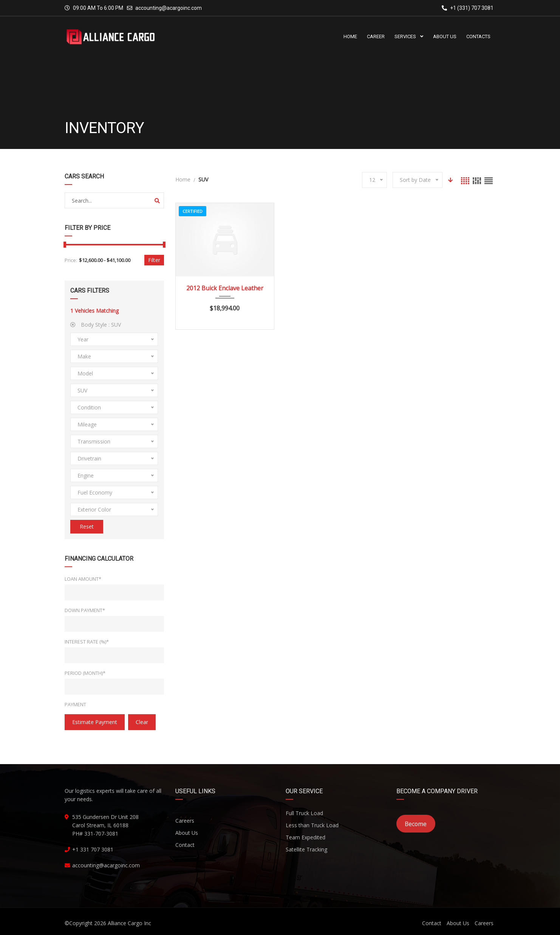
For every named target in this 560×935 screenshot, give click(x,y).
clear (142, 722)
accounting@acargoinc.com (169, 8)
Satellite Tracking (306, 849)
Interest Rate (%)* (87, 642)
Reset (87, 526)
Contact (185, 845)
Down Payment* (85, 610)
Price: (71, 260)
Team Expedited (306, 837)
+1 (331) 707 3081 (468, 8)
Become (416, 824)
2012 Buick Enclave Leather (225, 288)
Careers (185, 821)
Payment (75, 704)
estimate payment (95, 722)
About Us (187, 833)
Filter (154, 260)
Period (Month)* (85, 673)
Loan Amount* (83, 579)
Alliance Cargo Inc (129, 923)
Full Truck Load (304, 813)
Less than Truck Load (312, 825)
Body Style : (96, 325)
